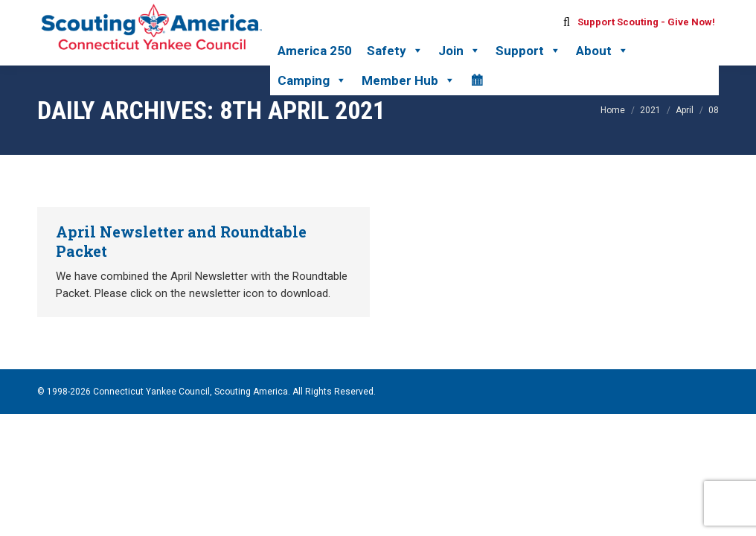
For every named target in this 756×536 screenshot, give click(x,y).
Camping (312, 80)
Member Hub (409, 80)
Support (528, 51)
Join (459, 51)
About (602, 51)
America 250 (315, 51)
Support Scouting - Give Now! (646, 22)
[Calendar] (477, 80)
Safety (395, 51)
